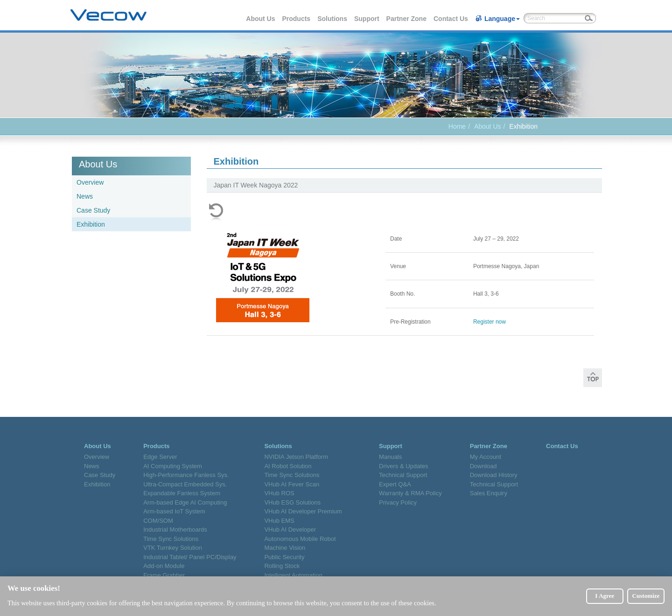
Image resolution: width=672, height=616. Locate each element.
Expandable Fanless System (182, 493)
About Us (261, 19)
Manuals (390, 457)
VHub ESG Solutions (292, 502)
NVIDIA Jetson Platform (296, 457)
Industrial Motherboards (175, 529)
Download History (494, 475)
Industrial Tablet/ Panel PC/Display (190, 557)
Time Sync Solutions (171, 539)
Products (297, 19)
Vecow (108, 15)
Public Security (284, 557)
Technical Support (403, 475)
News (85, 196)
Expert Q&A (395, 484)
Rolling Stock (282, 566)
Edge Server (160, 457)
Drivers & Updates (403, 466)
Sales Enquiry (489, 493)
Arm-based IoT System (174, 511)
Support (367, 19)
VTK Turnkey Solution (173, 548)
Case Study (93, 210)
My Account (486, 457)
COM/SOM (158, 521)
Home (457, 126)
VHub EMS (279, 521)
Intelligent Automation (293, 575)
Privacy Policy (398, 502)
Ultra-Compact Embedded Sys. (185, 484)
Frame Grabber (164, 575)
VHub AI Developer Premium (303, 511)
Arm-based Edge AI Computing (185, 502)
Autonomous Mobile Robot (300, 539)
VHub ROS (279, 493)
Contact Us (451, 19)
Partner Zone (407, 19)
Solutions (333, 19)
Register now (490, 322)
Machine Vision (285, 548)
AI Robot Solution (288, 466)
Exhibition (91, 224)
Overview (90, 182)
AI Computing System (173, 466)
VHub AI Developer (290, 529)
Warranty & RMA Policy (410, 493)
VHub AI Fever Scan (292, 484)
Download (483, 466)
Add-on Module (164, 566)
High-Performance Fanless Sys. (186, 475)
